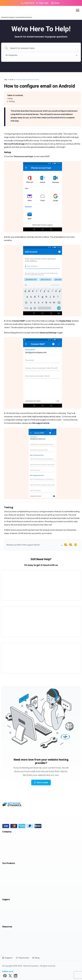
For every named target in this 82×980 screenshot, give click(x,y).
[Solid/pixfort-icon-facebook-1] (5, 976)
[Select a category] (41, 55)
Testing (12, 101)
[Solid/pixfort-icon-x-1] (10, 976)
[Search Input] (43, 48)
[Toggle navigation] (76, 10)
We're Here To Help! (41, 29)
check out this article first (52, 118)
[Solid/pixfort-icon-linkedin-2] (16, 976)
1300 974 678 (28, 3)
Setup (11, 98)
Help (6, 80)
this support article (41, 423)
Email (12, 80)
